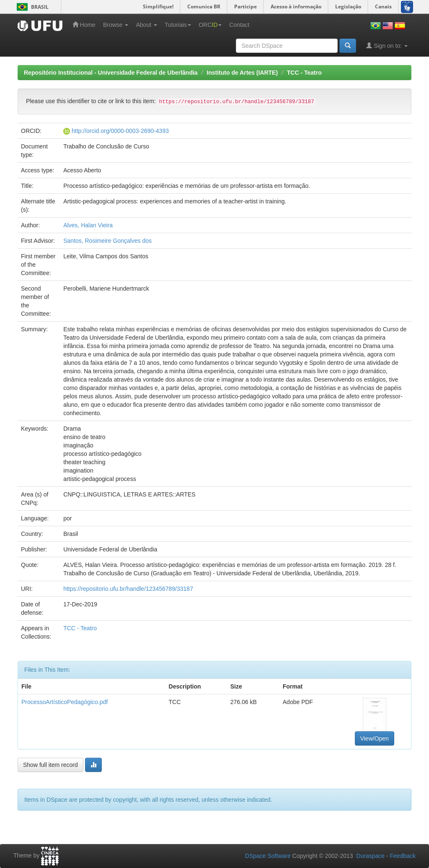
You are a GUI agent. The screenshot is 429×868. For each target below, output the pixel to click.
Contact (239, 25)
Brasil (31, 7)
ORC (210, 25)
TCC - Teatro (304, 73)
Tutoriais (178, 25)
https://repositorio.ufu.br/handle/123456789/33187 (128, 589)
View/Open (375, 738)
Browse (116, 25)
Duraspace (370, 856)
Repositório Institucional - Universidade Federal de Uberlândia (111, 73)
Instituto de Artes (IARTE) (242, 73)
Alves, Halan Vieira (88, 225)
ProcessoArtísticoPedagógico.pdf (65, 702)
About (146, 25)
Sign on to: (387, 45)
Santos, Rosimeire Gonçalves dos (107, 241)
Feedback (403, 856)
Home (84, 25)
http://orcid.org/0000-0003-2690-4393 (120, 131)
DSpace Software (268, 856)
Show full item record (50, 765)
